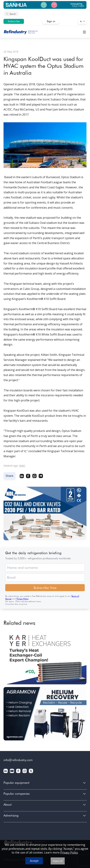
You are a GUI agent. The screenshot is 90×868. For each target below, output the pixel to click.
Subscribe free (45, 588)
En (81, 21)
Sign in (51, 21)
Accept (34, 861)
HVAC (22, 466)
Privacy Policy (22, 599)
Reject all (58, 861)
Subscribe (14, 21)
